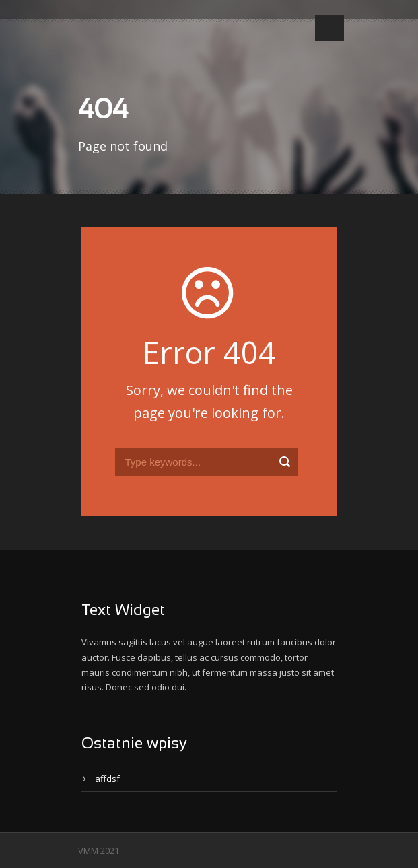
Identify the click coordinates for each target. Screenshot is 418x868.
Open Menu (329, 28)
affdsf (107, 779)
